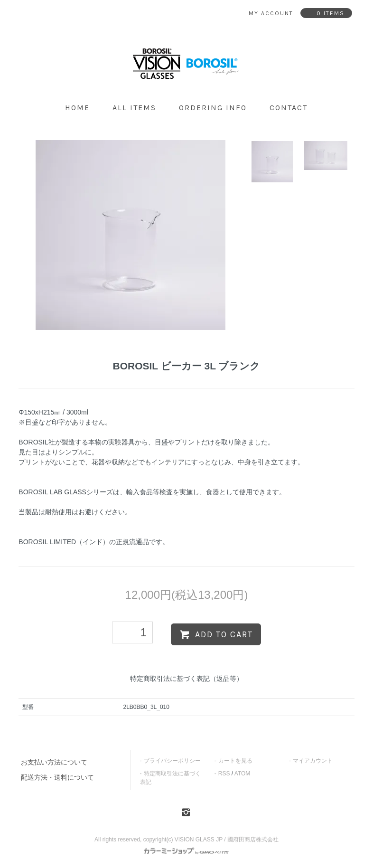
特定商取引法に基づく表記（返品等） (186, 679)
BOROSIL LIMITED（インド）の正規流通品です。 (94, 542)
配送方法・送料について (57, 777)
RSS (224, 774)
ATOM (242, 774)
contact (289, 108)
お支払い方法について (54, 762)
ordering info (213, 108)
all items (134, 108)
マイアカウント (313, 761)
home (77, 108)
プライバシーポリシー (172, 761)
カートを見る (235, 761)
